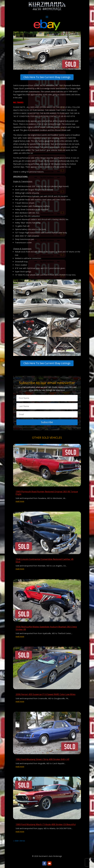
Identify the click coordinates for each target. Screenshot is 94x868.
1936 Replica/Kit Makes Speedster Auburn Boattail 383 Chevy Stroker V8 (46, 628)
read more (20, 501)
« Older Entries (19, 841)
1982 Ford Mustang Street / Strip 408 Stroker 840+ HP (42, 759)
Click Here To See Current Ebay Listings (47, 77)
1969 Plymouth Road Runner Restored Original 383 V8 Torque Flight (47, 493)
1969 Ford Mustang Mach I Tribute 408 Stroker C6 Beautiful (46, 824)
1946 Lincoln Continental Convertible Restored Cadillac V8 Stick (45, 560)
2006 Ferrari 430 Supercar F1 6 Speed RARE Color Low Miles (46, 694)
